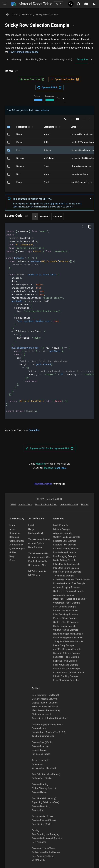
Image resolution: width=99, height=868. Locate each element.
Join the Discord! (69, 505)
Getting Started (17, 541)
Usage (31, 529)
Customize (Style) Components (47, 725)
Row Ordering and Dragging (46, 834)
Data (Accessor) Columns (45, 699)
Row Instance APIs (38, 561)
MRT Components (37, 571)
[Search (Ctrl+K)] (71, 4)
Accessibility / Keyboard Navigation (49, 718)
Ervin (19, 150)
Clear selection (42, 110)
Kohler (47, 142)
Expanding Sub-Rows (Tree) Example (71, 580)
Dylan (19, 134)
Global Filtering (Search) (44, 788)
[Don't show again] (91, 199)
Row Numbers (39, 842)
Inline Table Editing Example (67, 572)
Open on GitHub (49, 87)
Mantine (40, 464)
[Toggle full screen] (90, 119)
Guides (13, 552)
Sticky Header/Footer (43, 817)
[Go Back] (7, 15)
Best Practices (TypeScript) (45, 695)
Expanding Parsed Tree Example (69, 583)
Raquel (20, 142)
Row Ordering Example (65, 552)
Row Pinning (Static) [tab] (62, 59)
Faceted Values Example (65, 611)
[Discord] (86, 4)
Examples (34, 430)
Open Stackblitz (32, 79)
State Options (35, 547)
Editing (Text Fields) (42, 778)
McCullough (49, 158)
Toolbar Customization (43, 736)
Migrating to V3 (36, 533)
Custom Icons (39, 728)
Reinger (47, 150)
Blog (12, 556)
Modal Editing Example (65, 560)
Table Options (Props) (39, 539)
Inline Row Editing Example (67, 564)
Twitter (85, 505)
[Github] (78, 4)
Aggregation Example (64, 595)
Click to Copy (38, 860)
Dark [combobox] (59, 99)
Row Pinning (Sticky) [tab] (36, 59)
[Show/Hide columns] (78, 119)
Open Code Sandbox (65, 79)
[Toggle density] (84, 119)
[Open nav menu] (5, 4)
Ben (18, 174)
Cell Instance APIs (37, 565)
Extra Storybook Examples (66, 680)
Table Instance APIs (38, 554)
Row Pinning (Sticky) (42, 824)
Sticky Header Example (65, 626)
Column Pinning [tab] (13, 59)
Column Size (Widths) (43, 742)
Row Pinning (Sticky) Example (68, 634)
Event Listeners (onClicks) (45, 707)
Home (12, 525)
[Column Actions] (33, 127)
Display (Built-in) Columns (45, 703)
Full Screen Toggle (41, 754)
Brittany (20, 158)
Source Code (25, 505)
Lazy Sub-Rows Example (65, 661)
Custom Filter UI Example (66, 622)
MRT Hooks (34, 575)
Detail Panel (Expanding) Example (70, 599)
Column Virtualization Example (69, 673)
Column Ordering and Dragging (47, 838)
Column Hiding (39, 792)
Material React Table (31, 4)
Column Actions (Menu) (44, 848)
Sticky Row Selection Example (68, 642)
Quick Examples (17, 549)
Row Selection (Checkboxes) (46, 774)
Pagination (37, 764)
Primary (37, 96)
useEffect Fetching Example (67, 649)
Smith (46, 182)
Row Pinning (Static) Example (68, 638)
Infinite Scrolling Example (66, 676)
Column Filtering (40, 784)
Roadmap (14, 537)
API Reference (16, 545)
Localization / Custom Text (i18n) (49, 732)
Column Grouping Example (66, 587)
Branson (20, 166)
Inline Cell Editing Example (66, 568)
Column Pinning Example (66, 630)
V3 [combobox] (57, 4)
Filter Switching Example (65, 614)
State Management (41, 714)
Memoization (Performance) (46, 711)
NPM (13, 505)
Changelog (15, 533)
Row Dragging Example (65, 556)
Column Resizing (40, 746)
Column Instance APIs (39, 557)
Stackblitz (45, 217)
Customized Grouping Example (69, 591)
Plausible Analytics (43, 484)
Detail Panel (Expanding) (44, 799)
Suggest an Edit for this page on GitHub (50, 448)
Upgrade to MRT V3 (59, 204)
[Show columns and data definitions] (83, 227)
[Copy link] (74, 26)
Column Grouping (41, 806)
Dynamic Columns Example (67, 653)
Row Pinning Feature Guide (24, 52)
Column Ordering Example (66, 549)
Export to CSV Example (65, 541)
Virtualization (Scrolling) (44, 768)
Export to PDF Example (65, 545)
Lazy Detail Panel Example (66, 657)
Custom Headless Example (67, 537)
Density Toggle (39, 750)
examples (27, 15)
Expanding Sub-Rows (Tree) (46, 802)
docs (15, 15)
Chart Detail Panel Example (67, 603)
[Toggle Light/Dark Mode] (94, 4)
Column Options (36, 543)
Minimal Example (62, 529)
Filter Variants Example (65, 607)
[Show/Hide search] (66, 119)
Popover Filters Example (65, 618)
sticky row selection (47, 15)
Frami (46, 166)
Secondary (49, 96)
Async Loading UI (41, 760)
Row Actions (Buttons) (43, 856)
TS (35, 217)
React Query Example (64, 645)
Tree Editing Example (64, 576)
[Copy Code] (90, 227)
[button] (29, 127)
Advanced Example (63, 533)
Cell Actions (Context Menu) (46, 852)
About (12, 529)
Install (31, 525)
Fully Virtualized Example (66, 665)
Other (12, 560)
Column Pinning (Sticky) (44, 820)
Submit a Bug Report (46, 505)
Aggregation (38, 810)
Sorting (36, 830)
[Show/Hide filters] (72, 119)
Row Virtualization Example (67, 669)
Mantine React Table (55, 468)
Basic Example (61, 525)
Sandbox (58, 217)
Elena (19, 182)
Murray (47, 134)
